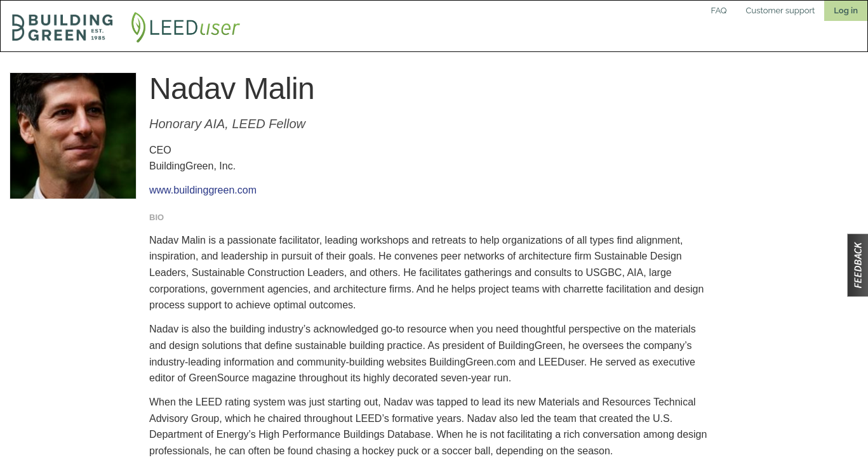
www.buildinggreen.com (203, 190)
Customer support (781, 10)
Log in (846, 10)
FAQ (719, 10)
